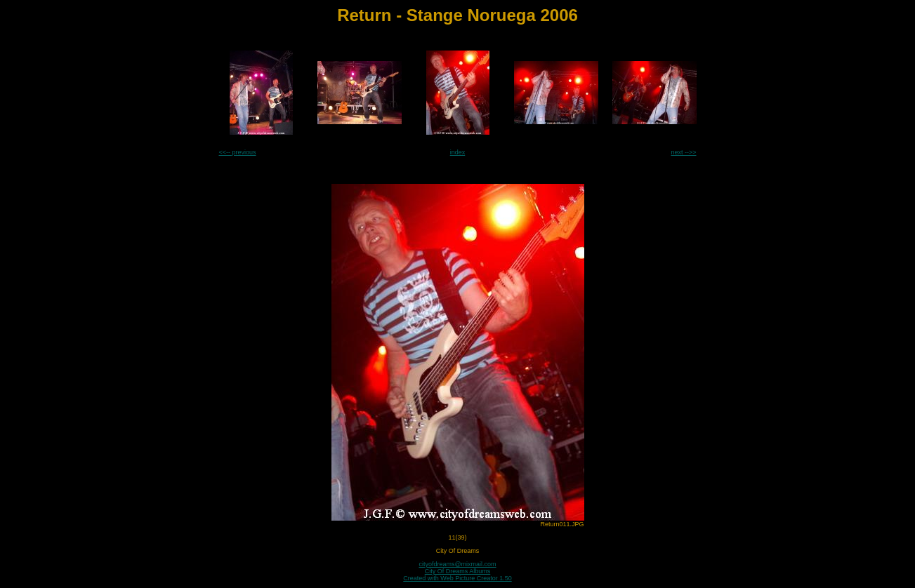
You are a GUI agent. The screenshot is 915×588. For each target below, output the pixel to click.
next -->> (683, 152)
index (458, 152)
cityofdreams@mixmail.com (457, 564)
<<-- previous (238, 152)
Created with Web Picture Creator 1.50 (457, 578)
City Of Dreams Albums (458, 571)
